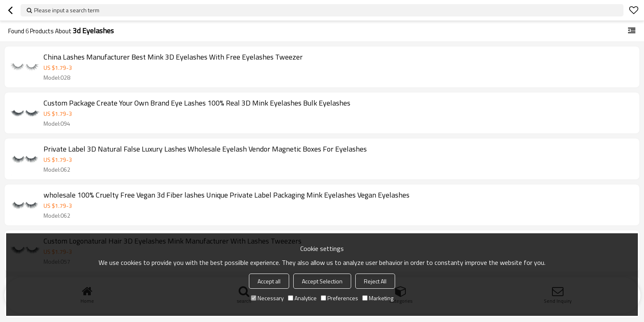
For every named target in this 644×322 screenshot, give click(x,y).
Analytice (302, 298)
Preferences (339, 298)
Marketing (378, 298)
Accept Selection (322, 281)
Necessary (267, 298)
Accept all (269, 281)
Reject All (375, 281)
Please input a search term (67, 10)
